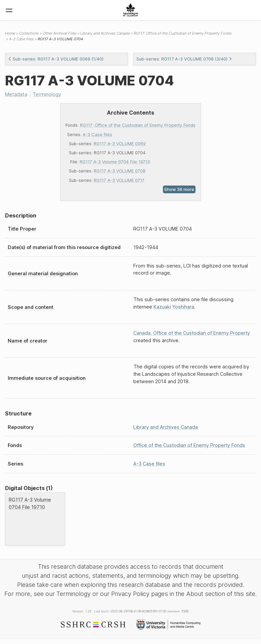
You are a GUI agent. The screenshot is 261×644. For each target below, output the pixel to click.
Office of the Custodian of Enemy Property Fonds (189, 445)
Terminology (47, 94)
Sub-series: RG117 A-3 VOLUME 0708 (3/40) (184, 59)
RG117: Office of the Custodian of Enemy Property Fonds (138, 125)
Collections (29, 33)
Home (10, 33)
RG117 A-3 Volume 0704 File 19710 (115, 162)
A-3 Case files (97, 135)
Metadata (16, 94)
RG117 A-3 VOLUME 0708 (120, 171)
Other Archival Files (60, 33)
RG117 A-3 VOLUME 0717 (119, 180)
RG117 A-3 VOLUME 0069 (120, 144)
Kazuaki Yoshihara (174, 307)
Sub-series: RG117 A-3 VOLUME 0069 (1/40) (56, 59)
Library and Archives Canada (105, 33)
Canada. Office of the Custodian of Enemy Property (192, 333)
